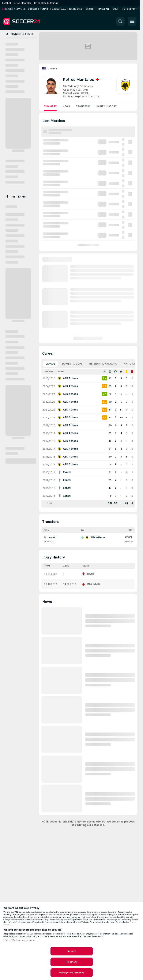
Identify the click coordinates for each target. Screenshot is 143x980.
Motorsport (130, 9)
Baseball (104, 9)
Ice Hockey (76, 9)
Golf (115, 9)
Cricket (90, 9)
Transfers (83, 106)
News (66, 106)
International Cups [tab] (103, 364)
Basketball (59, 9)
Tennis (44, 9)
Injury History (106, 106)
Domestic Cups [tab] (72, 364)
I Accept (72, 951)
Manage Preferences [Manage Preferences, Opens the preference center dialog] (71, 973)
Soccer (32, 9)
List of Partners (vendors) (19, 940)
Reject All (71, 962)
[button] (120, 21)
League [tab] (50, 364)
